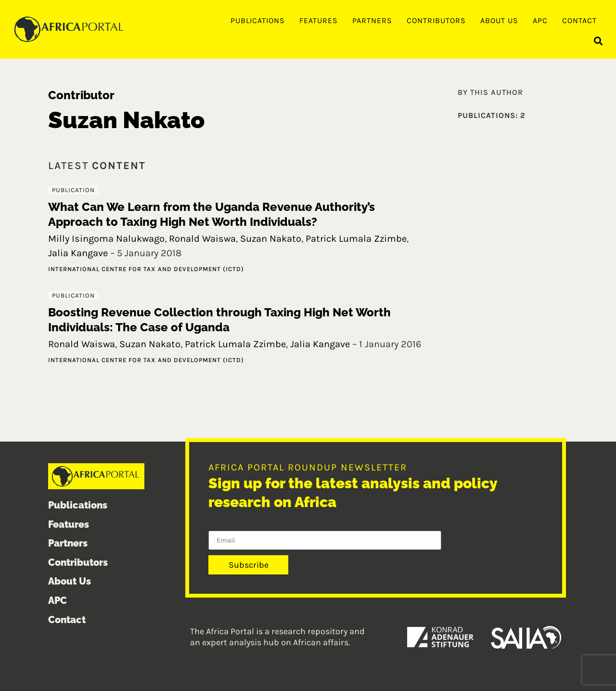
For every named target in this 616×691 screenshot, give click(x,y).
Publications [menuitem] (258, 20)
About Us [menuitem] (499, 20)
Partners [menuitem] (372, 20)
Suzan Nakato (271, 239)
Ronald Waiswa (202, 239)
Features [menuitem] (319, 20)
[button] (598, 41)
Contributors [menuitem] (436, 20)
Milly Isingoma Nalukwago (106, 239)
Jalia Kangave (78, 253)
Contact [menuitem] (579, 20)
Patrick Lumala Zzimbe (356, 239)
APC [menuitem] (540, 20)
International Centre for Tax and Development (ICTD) (146, 269)
